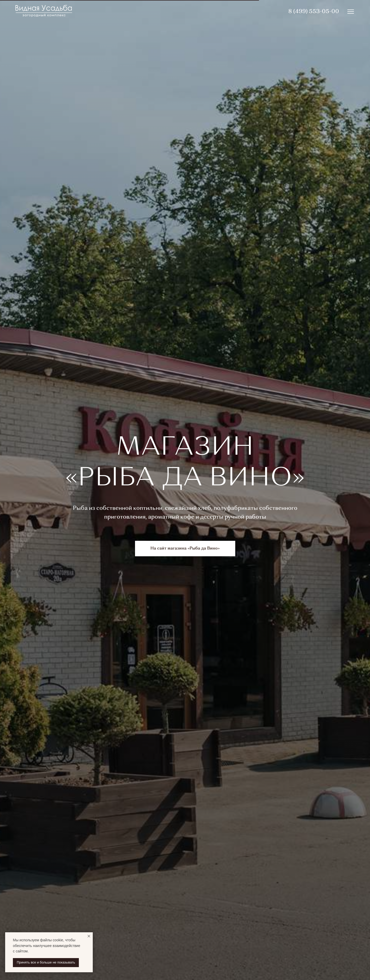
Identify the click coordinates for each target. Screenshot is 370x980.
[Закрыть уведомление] (89, 936)
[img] (351, 12)
